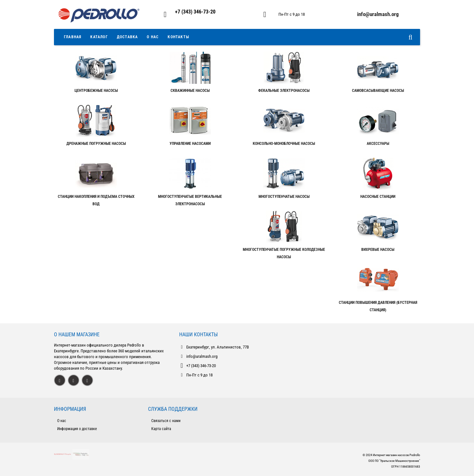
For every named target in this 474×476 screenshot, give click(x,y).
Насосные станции (378, 197)
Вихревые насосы (378, 250)
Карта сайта (161, 429)
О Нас (153, 37)
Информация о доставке (77, 429)
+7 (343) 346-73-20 (195, 12)
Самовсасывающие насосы (378, 91)
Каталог (99, 37)
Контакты (178, 37)
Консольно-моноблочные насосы (284, 144)
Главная (73, 37)
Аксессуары (378, 144)
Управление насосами (190, 144)
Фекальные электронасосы (284, 91)
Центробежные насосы (96, 91)
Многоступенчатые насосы (284, 197)
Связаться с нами (166, 421)
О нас (62, 421)
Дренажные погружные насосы (96, 144)
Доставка (127, 37)
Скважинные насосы (190, 91)
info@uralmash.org (202, 356)
